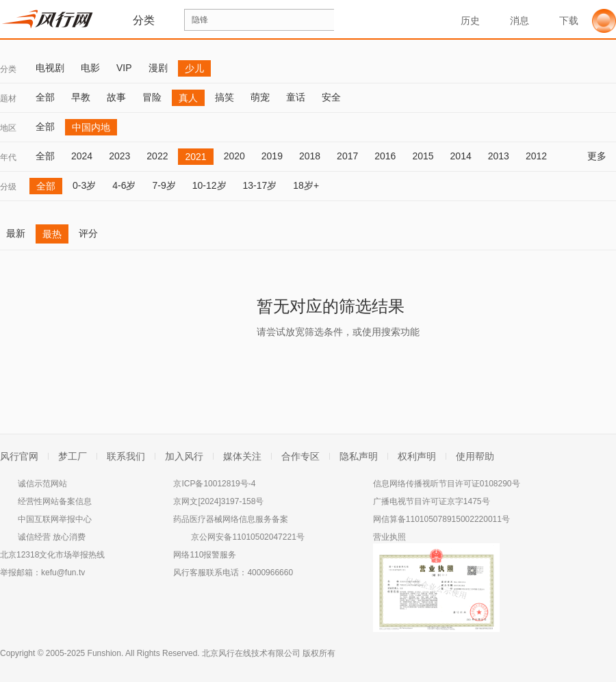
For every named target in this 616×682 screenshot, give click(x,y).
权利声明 (417, 456)
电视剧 (50, 68)
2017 (347, 156)
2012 (536, 156)
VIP (124, 68)
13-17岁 (260, 185)
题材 (8, 99)
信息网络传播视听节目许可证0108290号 (447, 484)
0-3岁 (84, 185)
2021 (195, 157)
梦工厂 (73, 456)
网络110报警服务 (205, 555)
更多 (602, 156)
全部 (45, 97)
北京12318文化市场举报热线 (52, 555)
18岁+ (306, 185)
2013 (499, 156)
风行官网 (19, 456)
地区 (8, 128)
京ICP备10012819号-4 (214, 484)
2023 (119, 156)
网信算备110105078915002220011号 (441, 519)
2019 (272, 156)
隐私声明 (359, 456)
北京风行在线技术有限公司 (251, 653)
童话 (296, 97)
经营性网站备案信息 (55, 501)
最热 (52, 234)
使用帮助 (475, 456)
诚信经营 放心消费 (52, 537)
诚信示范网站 (42, 484)
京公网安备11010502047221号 (247, 537)
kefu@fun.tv (63, 573)
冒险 (152, 97)
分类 (8, 69)
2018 (310, 156)
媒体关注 (242, 456)
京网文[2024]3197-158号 (218, 501)
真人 (188, 98)
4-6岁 (124, 185)
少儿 (194, 68)
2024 (82, 156)
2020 (234, 156)
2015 (423, 156)
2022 (157, 156)
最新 (16, 233)
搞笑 (224, 97)
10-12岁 (209, 185)
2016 (385, 156)
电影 (90, 68)
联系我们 (126, 456)
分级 (8, 187)
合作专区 (300, 456)
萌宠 (260, 97)
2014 (461, 156)
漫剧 (158, 68)
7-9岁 (164, 185)
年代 (8, 157)
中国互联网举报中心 (55, 519)
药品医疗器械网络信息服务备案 (231, 519)
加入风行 (184, 456)
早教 (81, 97)
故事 (116, 97)
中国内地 (91, 127)
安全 (331, 97)
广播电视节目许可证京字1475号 (432, 501)
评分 (88, 233)
